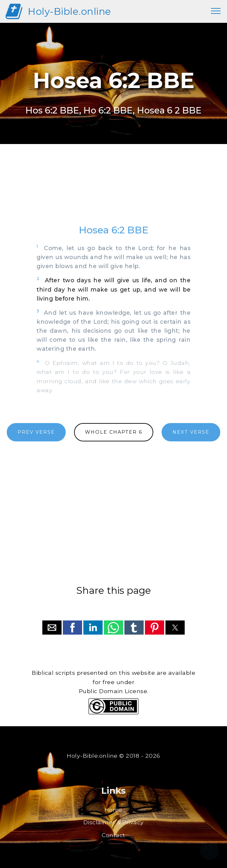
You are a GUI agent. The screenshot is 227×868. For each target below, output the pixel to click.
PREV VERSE (36, 432)
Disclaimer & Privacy (114, 822)
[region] (113, 190)
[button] (52, 628)
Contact (113, 835)
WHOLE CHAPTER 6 (114, 432)
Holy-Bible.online (70, 11)
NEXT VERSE (191, 432)
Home (114, 810)
